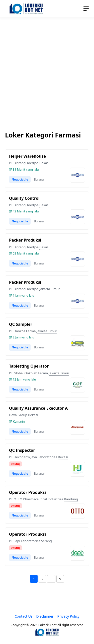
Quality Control (24, 198)
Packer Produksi (25, 240)
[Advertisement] (47, 70)
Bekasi (44, 163)
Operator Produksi (27, 492)
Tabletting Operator (29, 366)
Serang (46, 541)
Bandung (71, 499)
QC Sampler (21, 324)
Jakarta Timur (50, 289)
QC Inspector (22, 450)
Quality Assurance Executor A (38, 408)
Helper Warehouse (27, 156)
